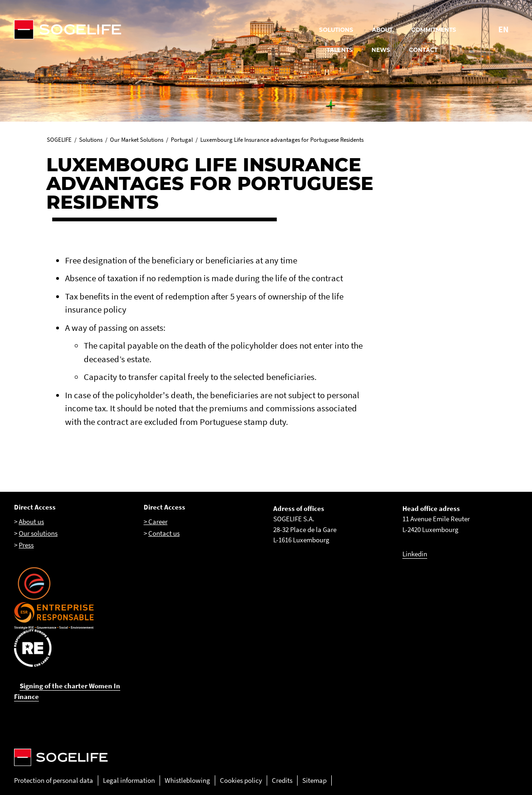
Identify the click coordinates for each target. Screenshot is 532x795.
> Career (156, 521)
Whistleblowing (187, 780)
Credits (282, 780)
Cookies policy (241, 780)
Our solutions (38, 533)
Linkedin (415, 554)
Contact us (164, 533)
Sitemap (314, 780)
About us (31, 521)
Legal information (129, 780)
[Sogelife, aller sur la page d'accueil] (161, 29)
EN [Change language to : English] (503, 29)
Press (26, 545)
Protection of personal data (54, 780)
